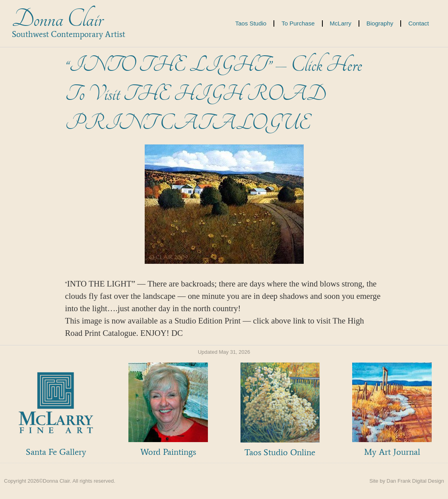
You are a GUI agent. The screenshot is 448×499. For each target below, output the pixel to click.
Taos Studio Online (280, 452)
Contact (419, 23)
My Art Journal (392, 452)
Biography (380, 23)
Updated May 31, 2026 (224, 352)
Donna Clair (57, 19)
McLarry (341, 23)
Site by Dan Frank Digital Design (407, 481)
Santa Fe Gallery (56, 452)
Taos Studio (251, 23)
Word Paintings (168, 452)
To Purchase (298, 23)
